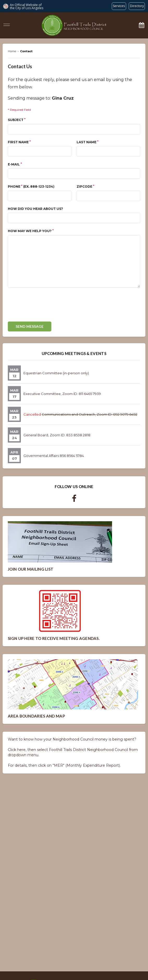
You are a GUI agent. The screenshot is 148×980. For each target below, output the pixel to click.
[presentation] (47, 306)
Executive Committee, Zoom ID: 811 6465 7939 (62, 394)
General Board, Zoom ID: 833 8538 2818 (57, 435)
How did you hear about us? (35, 209)
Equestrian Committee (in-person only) (56, 373)
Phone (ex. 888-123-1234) (31, 187)
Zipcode (85, 187)
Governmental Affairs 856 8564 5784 (54, 456)
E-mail (15, 164)
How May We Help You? (31, 231)
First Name (19, 142)
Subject (17, 120)
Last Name (88, 142)
